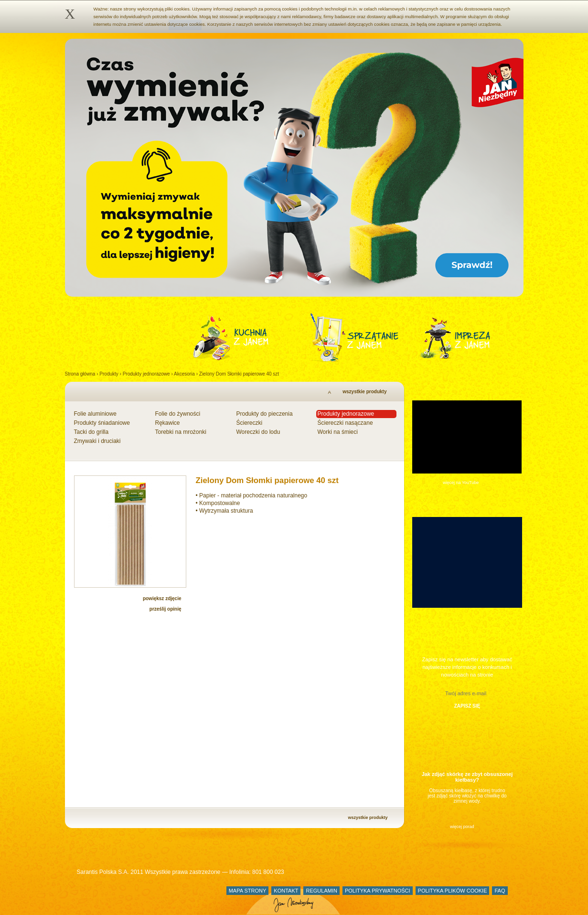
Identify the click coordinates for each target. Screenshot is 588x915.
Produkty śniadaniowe (102, 423)
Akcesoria (184, 374)
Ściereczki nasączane (345, 423)
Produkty (109, 374)
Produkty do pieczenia (265, 414)
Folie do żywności (178, 414)
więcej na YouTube (461, 483)
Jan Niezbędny (111, 898)
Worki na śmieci (338, 432)
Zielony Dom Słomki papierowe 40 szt (239, 374)
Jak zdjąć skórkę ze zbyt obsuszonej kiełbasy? (467, 777)
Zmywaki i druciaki (97, 441)
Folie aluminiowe (95, 414)
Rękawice (168, 423)
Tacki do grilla (91, 432)
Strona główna (80, 374)
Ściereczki (250, 423)
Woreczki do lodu (258, 432)
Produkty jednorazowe (146, 374)
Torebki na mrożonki (181, 432)
